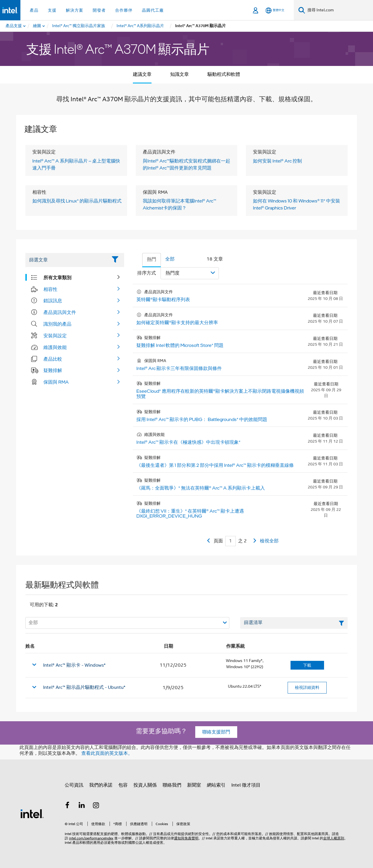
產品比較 (53, 359)
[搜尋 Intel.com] (339, 10)
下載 (307, 665)
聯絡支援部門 (216, 732)
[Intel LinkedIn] (82, 806)
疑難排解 (53, 370)
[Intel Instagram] (96, 806)
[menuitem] (37, 26)
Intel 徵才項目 (246, 785)
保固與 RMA (56, 382)
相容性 (50, 289)
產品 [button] (34, 10)
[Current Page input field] (231, 541)
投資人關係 (145, 785)
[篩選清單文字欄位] (294, 623)
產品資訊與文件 (60, 312)
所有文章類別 (57, 277)
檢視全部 (269, 541)
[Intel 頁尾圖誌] (32, 813)
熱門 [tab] (152, 259)
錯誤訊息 (53, 301)
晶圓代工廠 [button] (153, 10)
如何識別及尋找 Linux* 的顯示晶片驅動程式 (77, 201)
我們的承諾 (101, 785)
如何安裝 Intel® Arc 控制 (277, 161)
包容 (123, 785)
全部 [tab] (170, 259)
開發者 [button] (99, 10)
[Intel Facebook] (67, 806)
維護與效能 (55, 347)
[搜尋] (302, 10)
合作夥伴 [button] (124, 10)
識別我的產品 (57, 324)
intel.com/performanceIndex (91, 838)
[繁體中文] (275, 10)
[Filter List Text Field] (67, 260)
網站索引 (216, 785)
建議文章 (142, 74)
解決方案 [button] (75, 10)
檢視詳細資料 (307, 687)
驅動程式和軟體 (224, 74)
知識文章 (180, 74)
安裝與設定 (55, 336)
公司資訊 (74, 785)
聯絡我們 (172, 785)
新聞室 (194, 785)
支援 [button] (52, 10)
